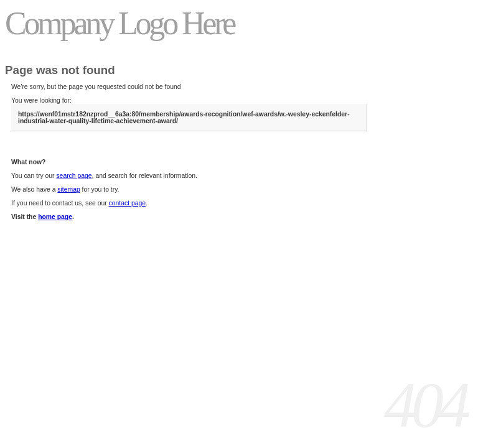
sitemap (68, 189)
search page (74, 176)
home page (55, 217)
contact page (128, 203)
